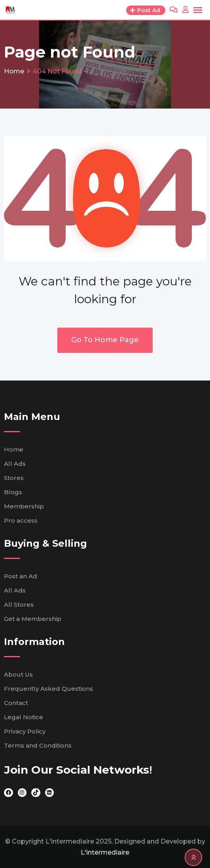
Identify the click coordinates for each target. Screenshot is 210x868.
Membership (24, 506)
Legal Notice (24, 717)
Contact (16, 703)
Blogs (13, 492)
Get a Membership (33, 619)
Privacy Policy (25, 731)
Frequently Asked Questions (48, 689)
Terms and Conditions (38, 745)
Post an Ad (21, 576)
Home (14, 449)
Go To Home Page (105, 340)
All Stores (19, 605)
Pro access (21, 520)
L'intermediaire (105, 852)
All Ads (15, 464)
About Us (18, 674)
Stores (14, 478)
